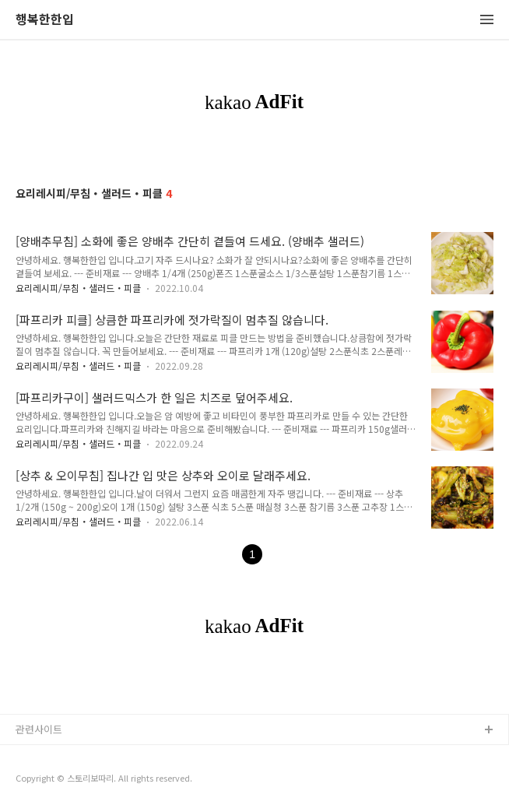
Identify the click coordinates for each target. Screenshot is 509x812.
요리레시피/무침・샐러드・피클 (78, 288)
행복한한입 (45, 20)
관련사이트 (39, 729)
